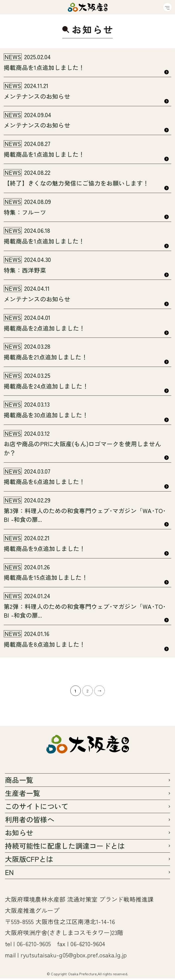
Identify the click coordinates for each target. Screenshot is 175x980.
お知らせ (19, 834)
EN (9, 874)
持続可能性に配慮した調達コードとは (65, 847)
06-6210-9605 (34, 945)
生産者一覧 (23, 795)
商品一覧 (19, 781)
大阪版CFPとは (29, 860)
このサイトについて (37, 808)
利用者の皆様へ (30, 821)
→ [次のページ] (99, 692)
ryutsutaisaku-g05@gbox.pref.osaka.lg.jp (74, 956)
